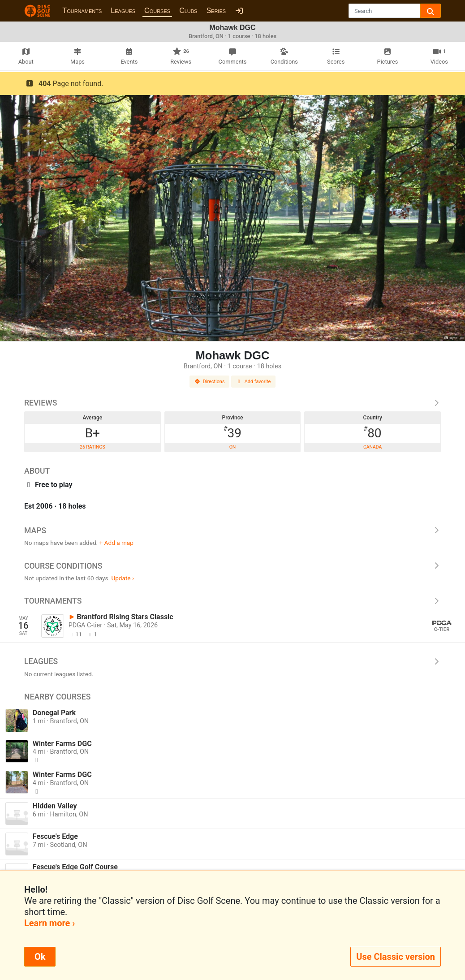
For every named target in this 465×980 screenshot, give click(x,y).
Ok (40, 957)
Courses (157, 11)
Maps (232, 531)
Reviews (232, 403)
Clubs (188, 11)
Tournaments (82, 11)
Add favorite (254, 382)
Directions (210, 382)
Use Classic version (396, 957)
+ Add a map (116, 543)
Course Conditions (232, 566)
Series (216, 11)
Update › (123, 578)
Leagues (123, 11)
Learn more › (50, 923)
